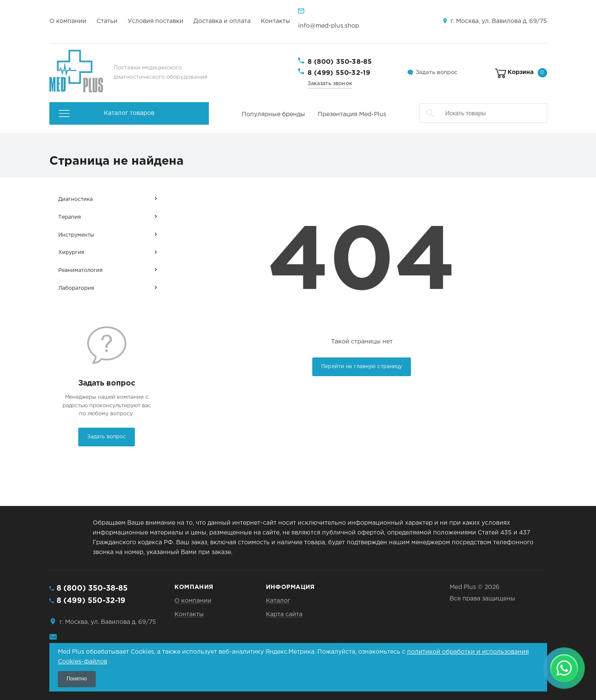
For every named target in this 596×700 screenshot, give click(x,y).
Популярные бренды (273, 114)
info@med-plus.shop (329, 26)
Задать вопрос (436, 73)
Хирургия (71, 253)
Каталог (278, 601)
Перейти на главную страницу (362, 367)
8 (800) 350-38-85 (340, 62)
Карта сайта (284, 614)
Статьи (107, 21)
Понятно (77, 679)
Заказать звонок (330, 84)
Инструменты (76, 235)
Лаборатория (76, 288)
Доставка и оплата (222, 21)
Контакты (275, 21)
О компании (68, 21)
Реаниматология (80, 270)
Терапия (70, 217)
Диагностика (76, 199)
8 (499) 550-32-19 (339, 73)
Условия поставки (155, 21)
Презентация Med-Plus (352, 114)
